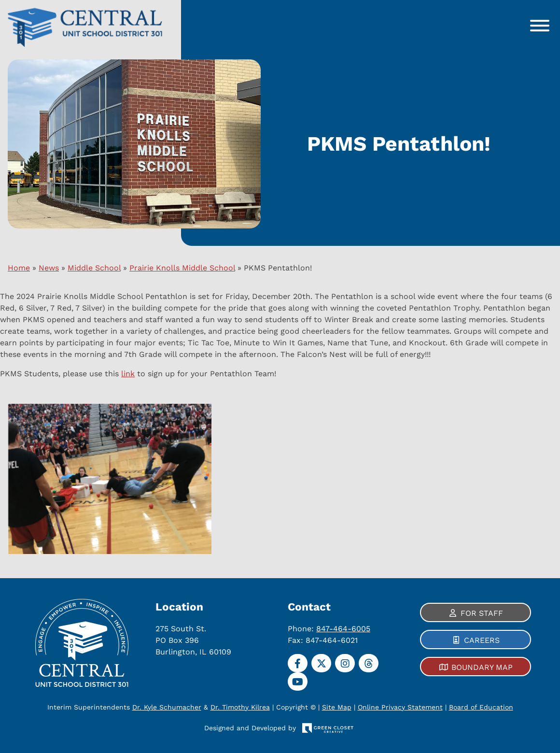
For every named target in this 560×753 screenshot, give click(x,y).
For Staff (482, 613)
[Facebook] (298, 663)
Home (19, 268)
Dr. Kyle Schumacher (167, 707)
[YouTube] (298, 682)
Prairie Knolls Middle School (182, 268)
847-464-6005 (343, 629)
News (49, 268)
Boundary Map (482, 667)
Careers (482, 640)
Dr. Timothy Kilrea (240, 707)
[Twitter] (321, 663)
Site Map (337, 707)
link (128, 374)
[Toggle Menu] (540, 26)
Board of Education (481, 707)
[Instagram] (345, 663)
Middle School (94, 268)
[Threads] (369, 663)
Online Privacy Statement (400, 707)
